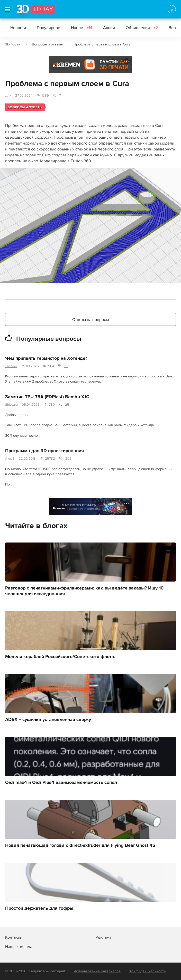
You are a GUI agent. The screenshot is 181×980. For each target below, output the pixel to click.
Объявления (142, 28)
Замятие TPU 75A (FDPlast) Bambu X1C (47, 397)
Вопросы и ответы (47, 44)
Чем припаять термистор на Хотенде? (46, 358)
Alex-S (10, 459)
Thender (11, 366)
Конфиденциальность (147, 971)
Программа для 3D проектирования (44, 451)
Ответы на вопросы (90, 320)
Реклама (59, 66)
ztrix (8, 96)
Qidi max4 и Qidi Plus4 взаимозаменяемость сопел (61, 783)
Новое (82, 28)
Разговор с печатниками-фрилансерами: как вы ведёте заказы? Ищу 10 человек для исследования (84, 591)
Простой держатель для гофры (39, 908)
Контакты (14, 937)
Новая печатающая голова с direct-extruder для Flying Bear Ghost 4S (80, 845)
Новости (18, 28)
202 (68, 459)
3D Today (13, 44)
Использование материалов (97, 971)
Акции (109, 28)
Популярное (48, 28)
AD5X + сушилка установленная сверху (48, 720)
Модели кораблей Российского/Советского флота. (60, 657)
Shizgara (11, 405)
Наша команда (19, 947)
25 (66, 366)
